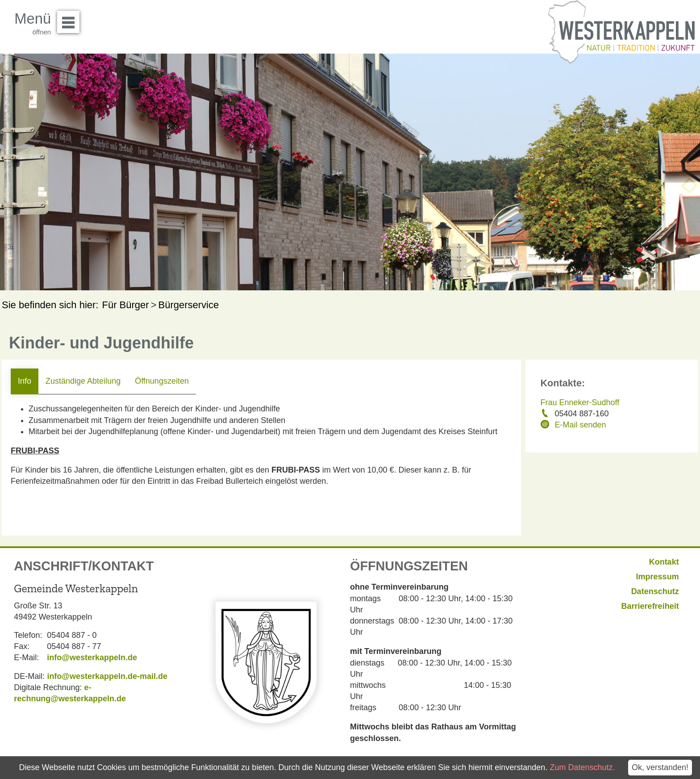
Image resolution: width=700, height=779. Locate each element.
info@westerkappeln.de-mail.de (107, 676)
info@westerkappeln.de (92, 658)
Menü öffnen (71, 19)
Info (25, 381)
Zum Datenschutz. (582, 767)
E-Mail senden (581, 425)
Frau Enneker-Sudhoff (580, 402)
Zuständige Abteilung (83, 381)
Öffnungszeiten (162, 381)
